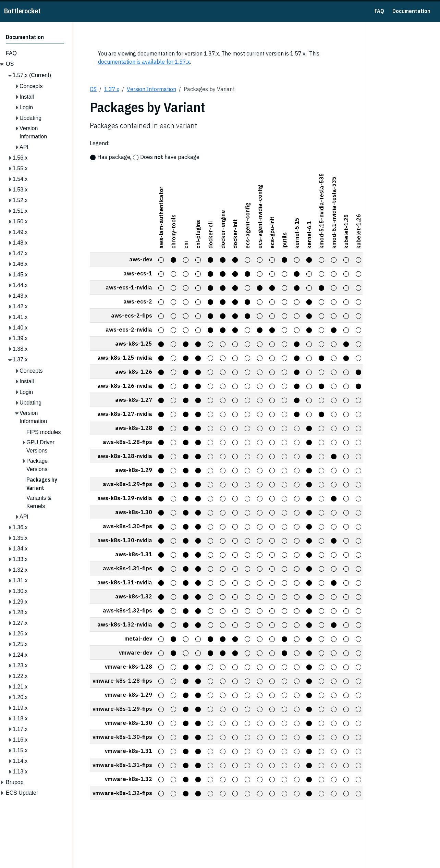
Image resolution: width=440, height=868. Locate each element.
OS (93, 89)
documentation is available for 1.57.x (144, 62)
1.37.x (112, 89)
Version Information (151, 89)
